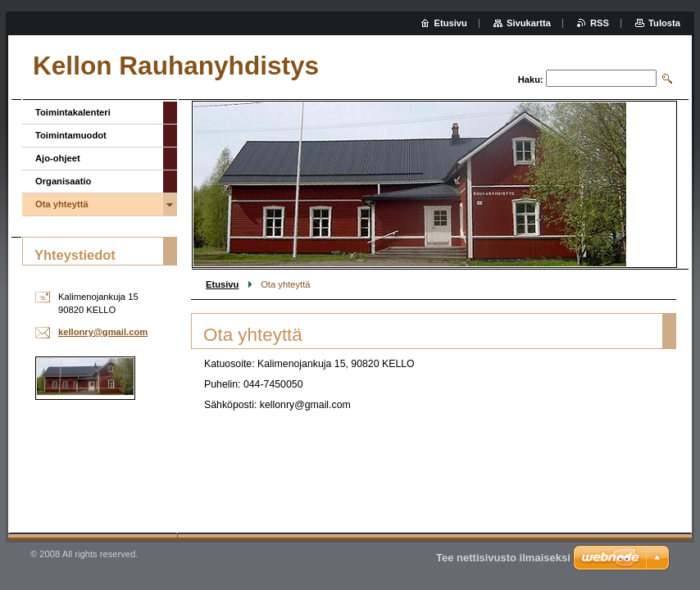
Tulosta (664, 23)
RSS (600, 23)
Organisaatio (63, 181)
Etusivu (222, 284)
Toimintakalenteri (73, 112)
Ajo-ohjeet (58, 158)
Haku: (531, 79)
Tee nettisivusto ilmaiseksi (503, 558)
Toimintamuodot (71, 135)
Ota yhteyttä (62, 204)
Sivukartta (529, 23)
